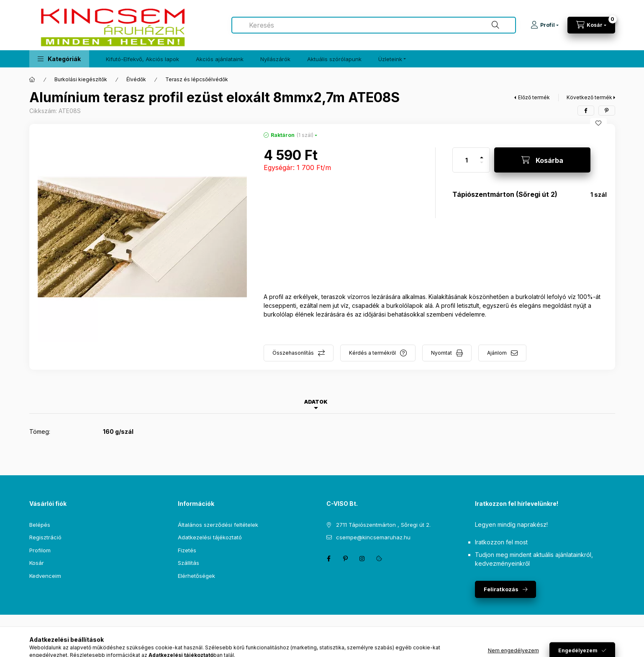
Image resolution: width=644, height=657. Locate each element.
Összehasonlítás (293, 353)
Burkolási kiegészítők (81, 79)
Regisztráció (45, 537)
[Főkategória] (32, 80)
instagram (362, 559)
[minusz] (482, 166)
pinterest (346, 559)
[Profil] (545, 25)
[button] (59, 59)
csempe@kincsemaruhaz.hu (373, 537)
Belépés (40, 525)
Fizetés (187, 550)
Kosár (37, 563)
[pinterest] (607, 111)
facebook (329, 559)
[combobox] (374, 25)
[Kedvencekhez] (598, 123)
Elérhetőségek (196, 576)
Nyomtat (441, 353)
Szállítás (189, 563)
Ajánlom (497, 353)
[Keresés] (495, 25)
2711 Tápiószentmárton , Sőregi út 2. (383, 525)
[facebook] (586, 111)
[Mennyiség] (467, 160)
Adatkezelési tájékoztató (210, 537)
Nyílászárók (275, 59)
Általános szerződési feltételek (218, 525)
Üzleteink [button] (390, 59)
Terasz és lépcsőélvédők (197, 79)
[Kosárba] (542, 160)
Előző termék (534, 97)
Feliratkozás (501, 589)
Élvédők (136, 79)
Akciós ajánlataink (220, 59)
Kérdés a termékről (372, 353)
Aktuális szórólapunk (334, 59)
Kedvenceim (45, 576)
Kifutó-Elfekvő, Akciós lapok (142, 59)
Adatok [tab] (316, 402)
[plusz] (482, 154)
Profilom (40, 550)
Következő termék (589, 97)
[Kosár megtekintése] (591, 25)
